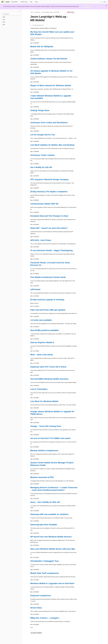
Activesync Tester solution (42, 155)
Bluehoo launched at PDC (42, 477)
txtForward (35, 289)
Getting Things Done (40, 110)
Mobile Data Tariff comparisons (45, 573)
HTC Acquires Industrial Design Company (49, 179)
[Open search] (101, 2)
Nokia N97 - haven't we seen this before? (49, 228)
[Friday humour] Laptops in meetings (47, 300)
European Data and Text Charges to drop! (49, 216)
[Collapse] (20, 11)
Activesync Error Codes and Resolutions (49, 123)
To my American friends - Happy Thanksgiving (51, 250)
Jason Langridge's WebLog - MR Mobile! (50, 12)
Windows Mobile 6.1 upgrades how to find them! (52, 583)
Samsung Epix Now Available (44, 525)
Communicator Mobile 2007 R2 (44, 204)
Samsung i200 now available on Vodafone (49, 514)
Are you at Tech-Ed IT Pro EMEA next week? (51, 438)
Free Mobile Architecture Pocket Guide (48, 277)
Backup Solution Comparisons (44, 450)
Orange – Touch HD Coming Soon (46, 426)
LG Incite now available (41, 320)
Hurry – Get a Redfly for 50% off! (45, 502)
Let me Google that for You (43, 135)
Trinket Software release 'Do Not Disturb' (49, 59)
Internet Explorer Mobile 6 (42, 342)
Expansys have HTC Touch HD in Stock (48, 367)
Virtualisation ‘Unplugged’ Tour (45, 561)
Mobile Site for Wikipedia (42, 47)
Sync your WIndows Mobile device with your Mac (53, 549)
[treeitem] (11, 17)
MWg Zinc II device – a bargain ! (45, 618)
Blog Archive (37, 12)
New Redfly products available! (45, 330)
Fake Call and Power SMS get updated (48, 310)
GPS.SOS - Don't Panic (41, 240)
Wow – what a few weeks (42, 355)
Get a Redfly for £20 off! (41, 167)
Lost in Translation (39, 389)
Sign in (105, 2)
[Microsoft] (3, 2)
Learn (32, 12)
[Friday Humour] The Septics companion (49, 192)
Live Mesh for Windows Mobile (44, 401)
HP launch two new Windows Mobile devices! (51, 537)
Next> (32, 628)
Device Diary (36, 608)
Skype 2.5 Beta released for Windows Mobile (51, 85)
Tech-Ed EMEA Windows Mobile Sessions (49, 379)
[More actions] (76, 12)
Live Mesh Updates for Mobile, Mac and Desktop (52, 145)
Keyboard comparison (40, 596)
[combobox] (11, 14)
